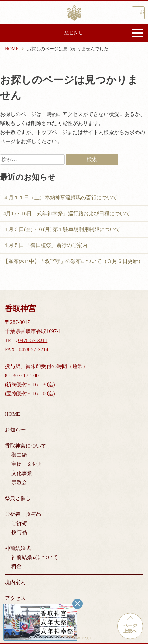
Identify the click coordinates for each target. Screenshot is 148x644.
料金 (17, 566)
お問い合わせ (142, 12)
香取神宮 (74, 13)
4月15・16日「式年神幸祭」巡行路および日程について (67, 213)
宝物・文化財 (27, 464)
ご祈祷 (19, 523)
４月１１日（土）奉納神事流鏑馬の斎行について (60, 198)
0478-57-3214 (34, 349)
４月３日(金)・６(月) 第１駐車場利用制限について (62, 229)
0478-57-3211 (33, 340)
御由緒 (19, 455)
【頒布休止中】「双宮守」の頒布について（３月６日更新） (73, 261)
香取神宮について (26, 446)
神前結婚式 (18, 548)
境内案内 (15, 582)
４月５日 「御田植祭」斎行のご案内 (45, 245)
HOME (12, 414)
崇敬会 (19, 482)
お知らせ (15, 430)
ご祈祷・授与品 (23, 514)
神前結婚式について (35, 557)
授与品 (19, 532)
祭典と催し (18, 498)
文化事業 (22, 473)
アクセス (15, 598)
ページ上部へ (130, 628)
